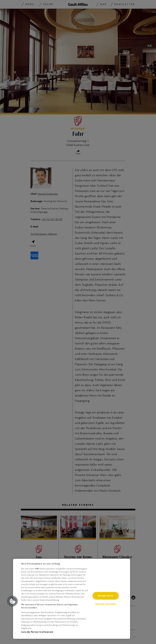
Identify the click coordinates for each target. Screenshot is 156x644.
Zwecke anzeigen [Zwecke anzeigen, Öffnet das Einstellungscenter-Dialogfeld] (106, 604)
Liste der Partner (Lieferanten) (37, 632)
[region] (72, 599)
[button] (13, 601)
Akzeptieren (106, 596)
